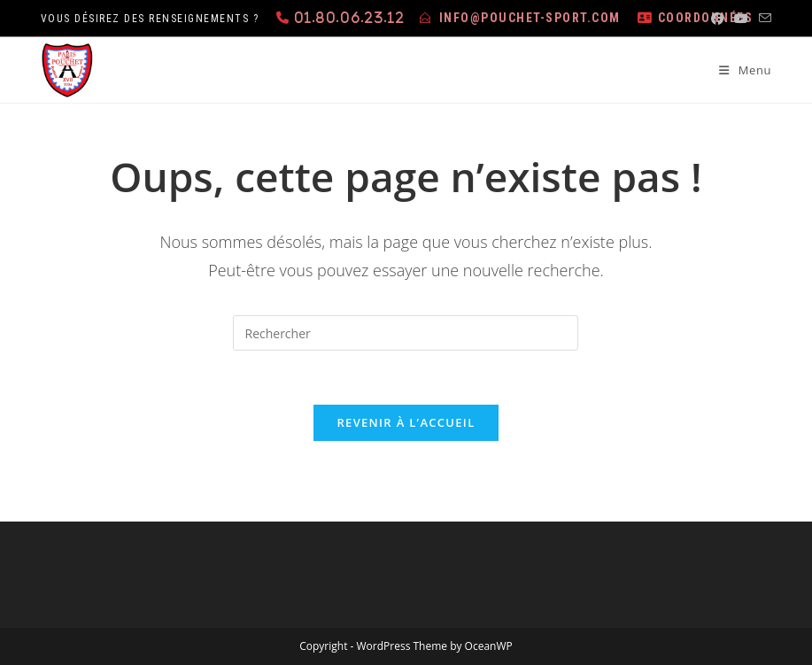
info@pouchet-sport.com (530, 18)
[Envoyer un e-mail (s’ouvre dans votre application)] (762, 19)
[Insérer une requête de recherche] (406, 333)
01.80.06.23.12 (349, 17)
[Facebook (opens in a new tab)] (717, 19)
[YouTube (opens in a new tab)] (741, 19)
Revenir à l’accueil (406, 422)
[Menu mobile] (739, 70)
